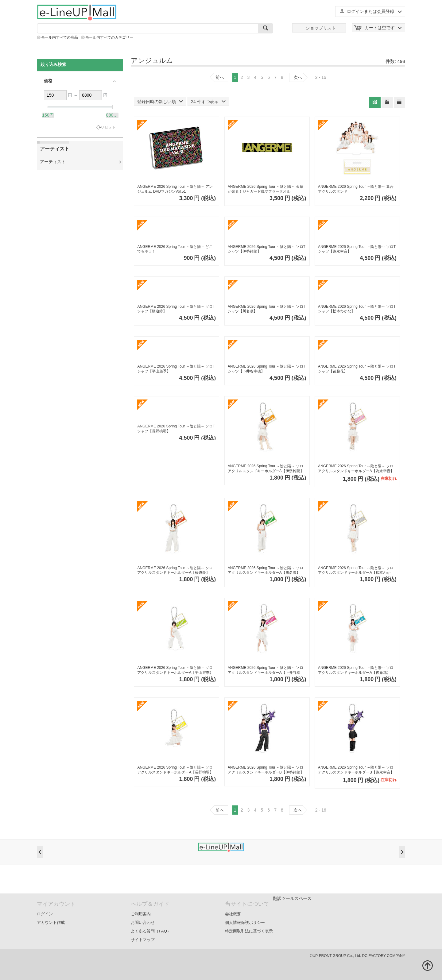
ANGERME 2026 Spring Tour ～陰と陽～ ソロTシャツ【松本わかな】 (357, 309)
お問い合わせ (143, 922)
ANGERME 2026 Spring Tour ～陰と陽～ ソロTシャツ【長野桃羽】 (176, 429)
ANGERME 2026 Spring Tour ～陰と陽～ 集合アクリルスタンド (356, 189)
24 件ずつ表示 (208, 102)
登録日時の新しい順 (160, 102)
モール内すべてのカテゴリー (109, 37)
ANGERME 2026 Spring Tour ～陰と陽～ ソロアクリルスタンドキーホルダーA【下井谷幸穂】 (266, 670)
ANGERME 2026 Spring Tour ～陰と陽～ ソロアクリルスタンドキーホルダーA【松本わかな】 (356, 571)
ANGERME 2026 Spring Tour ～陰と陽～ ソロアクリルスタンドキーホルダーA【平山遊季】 (175, 670)
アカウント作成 (51, 922)
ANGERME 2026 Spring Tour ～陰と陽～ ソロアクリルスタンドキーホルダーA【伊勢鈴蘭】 (266, 469)
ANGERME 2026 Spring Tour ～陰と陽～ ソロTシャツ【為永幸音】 (357, 249)
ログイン (45, 914)
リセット (108, 127)
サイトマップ (143, 940)
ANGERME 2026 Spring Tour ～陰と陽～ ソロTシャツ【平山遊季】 (176, 369)
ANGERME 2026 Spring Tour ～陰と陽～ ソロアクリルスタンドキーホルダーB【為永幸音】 (356, 770)
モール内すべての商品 (60, 37)
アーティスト (53, 162)
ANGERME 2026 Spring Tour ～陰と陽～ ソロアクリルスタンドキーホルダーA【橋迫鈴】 (175, 570)
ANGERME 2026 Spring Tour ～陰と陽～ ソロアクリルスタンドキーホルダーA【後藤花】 (356, 670)
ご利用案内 (141, 914)
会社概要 (233, 914)
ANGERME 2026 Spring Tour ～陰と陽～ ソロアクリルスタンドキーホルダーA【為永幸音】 (356, 469)
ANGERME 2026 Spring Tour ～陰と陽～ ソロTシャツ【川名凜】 (267, 309)
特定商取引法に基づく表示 (249, 931)
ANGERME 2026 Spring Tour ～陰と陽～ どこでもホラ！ (175, 249)
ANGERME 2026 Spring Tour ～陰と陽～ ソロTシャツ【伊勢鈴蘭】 (267, 249)
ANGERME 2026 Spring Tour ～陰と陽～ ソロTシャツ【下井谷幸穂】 (267, 369)
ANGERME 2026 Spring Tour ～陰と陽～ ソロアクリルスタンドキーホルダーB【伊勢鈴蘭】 (266, 770)
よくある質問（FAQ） (151, 931)
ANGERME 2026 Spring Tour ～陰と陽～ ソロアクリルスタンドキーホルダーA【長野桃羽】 (175, 770)
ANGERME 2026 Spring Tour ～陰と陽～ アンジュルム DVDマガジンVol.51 (175, 189)
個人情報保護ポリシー (245, 922)
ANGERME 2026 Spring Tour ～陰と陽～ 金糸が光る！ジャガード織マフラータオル (266, 189)
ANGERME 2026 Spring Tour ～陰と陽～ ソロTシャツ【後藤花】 (357, 369)
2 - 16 (321, 77)
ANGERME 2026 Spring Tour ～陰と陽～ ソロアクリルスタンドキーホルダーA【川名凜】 (266, 570)
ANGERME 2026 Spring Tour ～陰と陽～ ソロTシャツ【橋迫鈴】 (176, 309)
